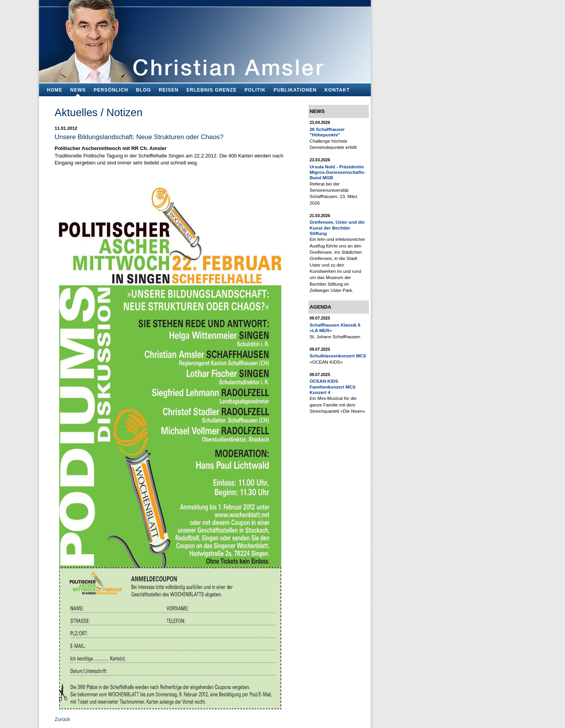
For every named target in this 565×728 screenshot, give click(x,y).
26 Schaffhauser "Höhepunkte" (327, 132)
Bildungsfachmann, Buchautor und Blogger (205, 39)
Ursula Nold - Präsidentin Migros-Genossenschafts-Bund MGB (337, 172)
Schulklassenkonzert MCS (338, 356)
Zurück (62, 719)
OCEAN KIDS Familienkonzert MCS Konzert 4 (333, 387)
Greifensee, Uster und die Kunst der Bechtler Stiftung (337, 228)
